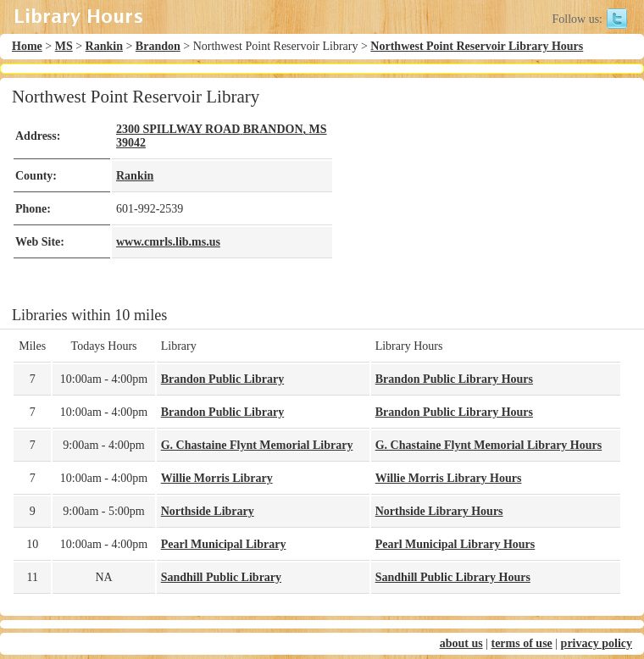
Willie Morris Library (217, 478)
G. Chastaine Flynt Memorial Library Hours (489, 445)
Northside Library (208, 511)
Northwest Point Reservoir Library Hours (477, 46)
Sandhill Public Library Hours (453, 577)
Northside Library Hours (439, 511)
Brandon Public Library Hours (454, 379)
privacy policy (597, 643)
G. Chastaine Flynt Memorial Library (257, 445)
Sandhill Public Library (221, 577)
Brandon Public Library (222, 379)
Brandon (158, 46)
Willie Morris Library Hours (449, 478)
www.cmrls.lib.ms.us (168, 242)
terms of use (521, 643)
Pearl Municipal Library (224, 544)
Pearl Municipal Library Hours (455, 544)
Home (27, 46)
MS (64, 46)
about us (461, 643)
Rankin (104, 46)
